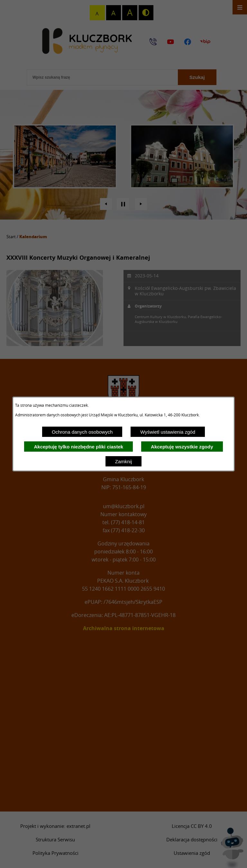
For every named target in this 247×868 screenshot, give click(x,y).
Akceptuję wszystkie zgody (182, 447)
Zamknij (124, 461)
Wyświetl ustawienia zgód (168, 432)
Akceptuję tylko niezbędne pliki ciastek (78, 447)
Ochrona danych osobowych (82, 432)
